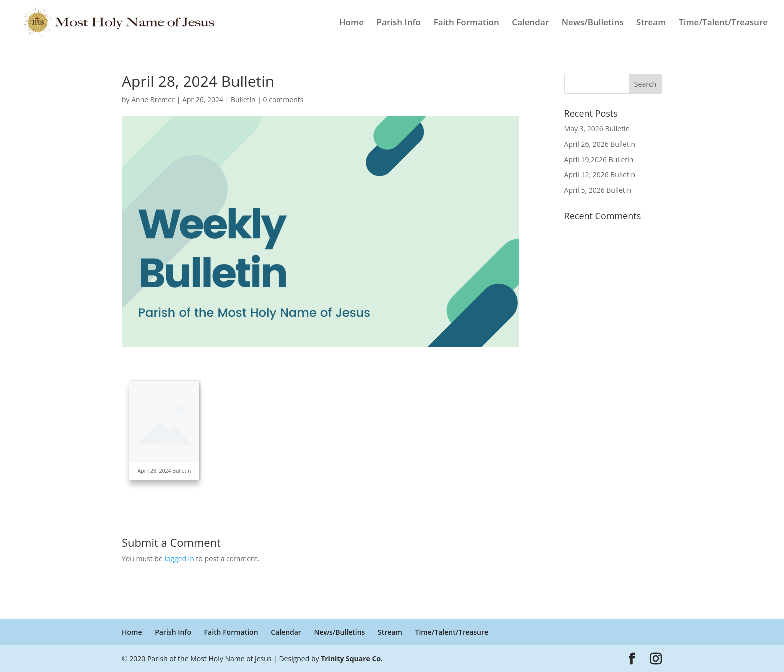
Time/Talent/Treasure (723, 23)
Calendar (530, 23)
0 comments (284, 100)
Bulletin (243, 100)
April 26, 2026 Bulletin (600, 144)
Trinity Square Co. (352, 658)
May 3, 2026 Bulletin (597, 129)
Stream (651, 23)
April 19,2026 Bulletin (599, 160)
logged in (179, 558)
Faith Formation (467, 23)
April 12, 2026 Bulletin (600, 175)
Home (352, 23)
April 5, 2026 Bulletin (598, 190)
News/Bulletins (593, 23)
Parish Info (399, 23)
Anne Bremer (153, 100)
